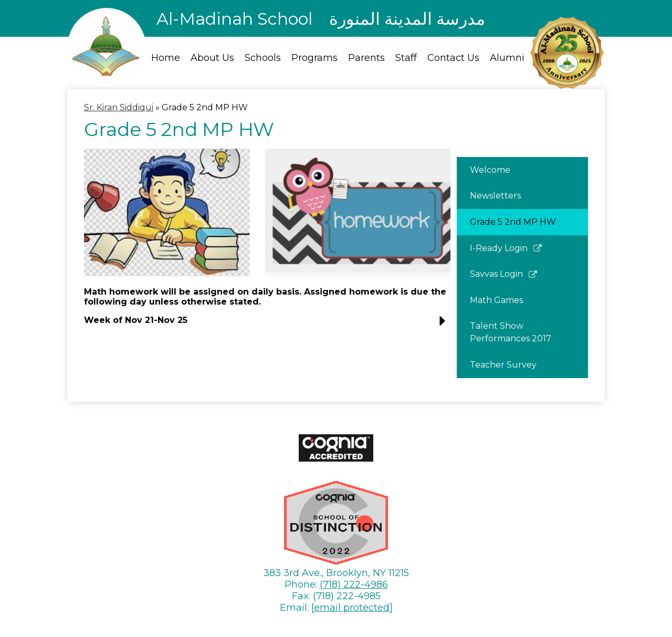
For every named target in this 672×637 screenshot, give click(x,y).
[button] (267, 324)
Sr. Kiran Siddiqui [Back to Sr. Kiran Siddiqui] (119, 107)
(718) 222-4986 (354, 584)
